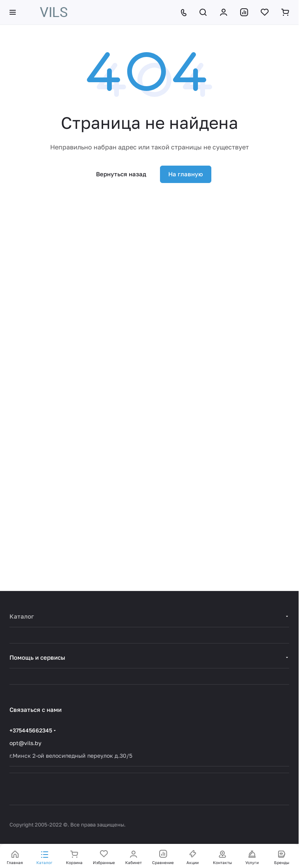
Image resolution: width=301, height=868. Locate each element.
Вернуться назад (121, 174)
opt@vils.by (25, 743)
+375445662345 (31, 730)
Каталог (22, 616)
